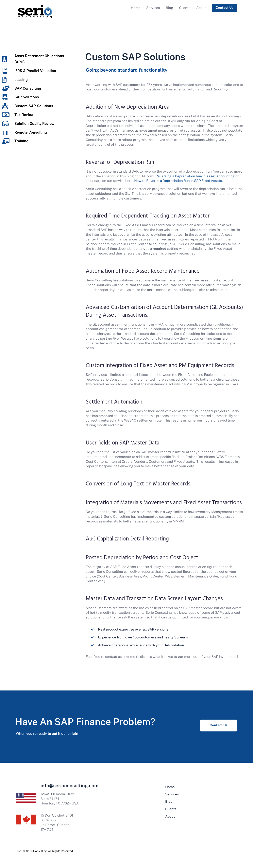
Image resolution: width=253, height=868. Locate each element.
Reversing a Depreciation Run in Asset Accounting (195, 176)
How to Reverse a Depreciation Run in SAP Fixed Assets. (178, 181)
